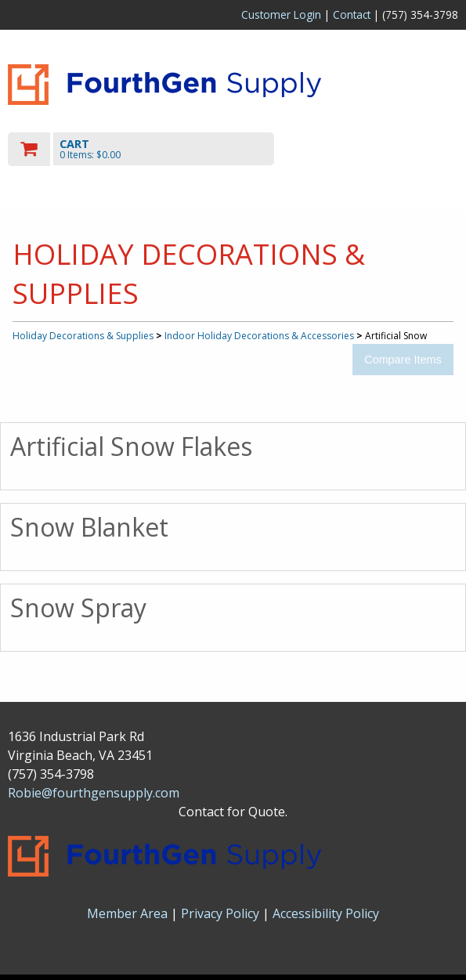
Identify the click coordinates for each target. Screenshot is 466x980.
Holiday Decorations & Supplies (83, 336)
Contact (352, 14)
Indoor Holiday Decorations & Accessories (259, 336)
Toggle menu (391, 148)
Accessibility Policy (326, 913)
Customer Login (281, 14)
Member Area (127, 913)
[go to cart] (166, 149)
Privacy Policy (222, 913)
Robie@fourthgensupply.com (94, 793)
